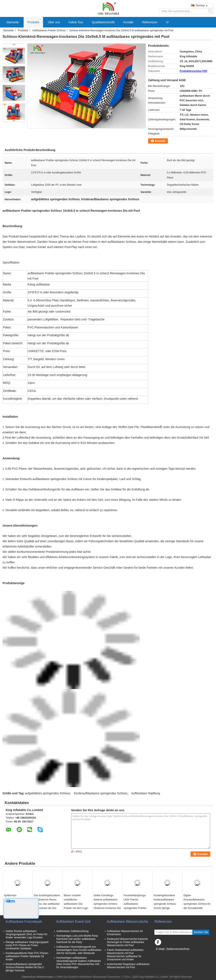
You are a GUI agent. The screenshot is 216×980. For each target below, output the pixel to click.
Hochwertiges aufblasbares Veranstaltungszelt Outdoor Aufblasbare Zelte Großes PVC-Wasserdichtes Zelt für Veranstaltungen (79, 963)
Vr (167, 22)
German (202, 5)
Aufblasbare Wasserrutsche (127, 922)
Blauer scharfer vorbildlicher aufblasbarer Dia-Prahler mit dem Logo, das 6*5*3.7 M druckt (76, 904)
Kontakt (128, 22)
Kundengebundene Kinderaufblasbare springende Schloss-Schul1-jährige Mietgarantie (165, 904)
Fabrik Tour (76, 22)
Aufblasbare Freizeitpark (24, 922)
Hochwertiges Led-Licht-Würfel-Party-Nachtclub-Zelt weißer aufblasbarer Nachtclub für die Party (77, 939)
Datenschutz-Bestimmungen (37, 977)
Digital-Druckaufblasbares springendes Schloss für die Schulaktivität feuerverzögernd (197, 904)
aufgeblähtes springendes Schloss (48, 793)
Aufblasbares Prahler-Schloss (49, 30)
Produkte (33, 22)
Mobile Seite (163, 954)
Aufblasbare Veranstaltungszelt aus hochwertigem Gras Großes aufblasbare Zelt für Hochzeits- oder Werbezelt (79, 950)
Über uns (54, 22)
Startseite (13, 22)
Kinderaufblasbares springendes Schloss (101, 793)
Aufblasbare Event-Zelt (73, 922)
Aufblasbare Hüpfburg (146, 793)
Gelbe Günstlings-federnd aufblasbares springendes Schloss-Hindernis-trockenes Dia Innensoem (107, 904)
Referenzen (150, 22)
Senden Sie (201, 932)
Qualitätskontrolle (103, 22)
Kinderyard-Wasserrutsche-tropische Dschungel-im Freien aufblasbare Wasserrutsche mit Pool (127, 942)
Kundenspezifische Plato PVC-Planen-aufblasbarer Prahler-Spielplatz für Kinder (27, 956)
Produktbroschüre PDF (194, 71)
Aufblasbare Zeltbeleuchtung (72, 931)
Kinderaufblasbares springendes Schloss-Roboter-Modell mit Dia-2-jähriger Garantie (25, 967)
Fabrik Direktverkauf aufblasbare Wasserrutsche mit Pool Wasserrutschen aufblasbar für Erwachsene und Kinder (125, 955)
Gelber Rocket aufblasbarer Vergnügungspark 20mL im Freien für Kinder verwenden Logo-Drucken (27, 934)
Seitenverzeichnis (178, 949)
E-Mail (160, 949)
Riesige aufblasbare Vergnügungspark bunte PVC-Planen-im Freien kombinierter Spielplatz (27, 945)
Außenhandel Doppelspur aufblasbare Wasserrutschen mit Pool (128, 966)
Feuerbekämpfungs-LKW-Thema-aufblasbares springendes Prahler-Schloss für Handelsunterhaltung (135, 906)
